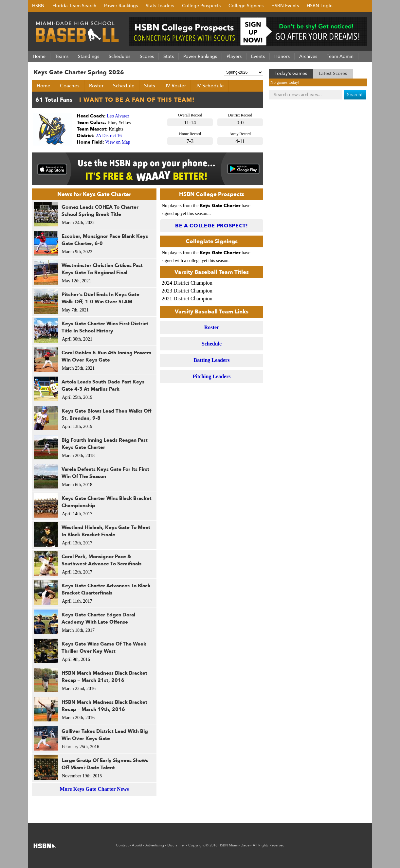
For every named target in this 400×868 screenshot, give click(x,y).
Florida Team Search (74, 6)
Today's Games (291, 73)
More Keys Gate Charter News (94, 789)
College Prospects (201, 6)
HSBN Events (285, 6)
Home (44, 86)
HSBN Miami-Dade (234, 845)
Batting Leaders (212, 360)
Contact (122, 845)
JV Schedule (210, 86)
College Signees (246, 6)
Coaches (70, 86)
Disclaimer (176, 845)
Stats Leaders (160, 6)
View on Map (118, 142)
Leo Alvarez (118, 116)
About (137, 845)
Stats (150, 86)
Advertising (155, 845)
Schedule (124, 86)
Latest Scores (333, 73)
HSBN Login (320, 6)
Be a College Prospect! (212, 226)
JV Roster (175, 86)
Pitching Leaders (212, 376)
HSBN (38, 6)
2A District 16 (109, 136)
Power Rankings (121, 6)
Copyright (196, 845)
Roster (96, 86)
